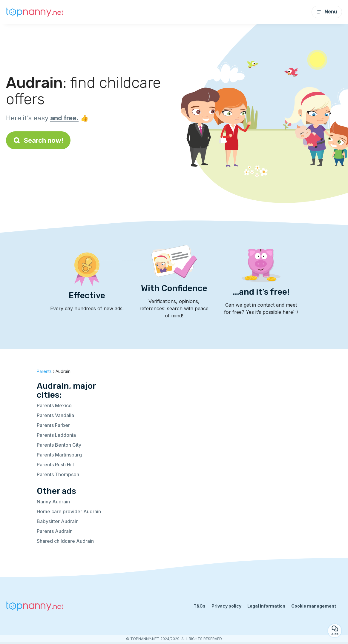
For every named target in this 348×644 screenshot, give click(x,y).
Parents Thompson (58, 474)
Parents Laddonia (56, 435)
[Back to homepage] (36, 12)
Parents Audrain (55, 531)
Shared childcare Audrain (65, 541)
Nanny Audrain (53, 502)
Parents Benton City (59, 445)
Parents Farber (53, 425)
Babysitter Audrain (58, 521)
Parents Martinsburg (59, 455)
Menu (327, 12)
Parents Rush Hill (55, 465)
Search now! (38, 140)
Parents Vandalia (55, 415)
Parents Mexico (54, 405)
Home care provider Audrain (69, 511)
